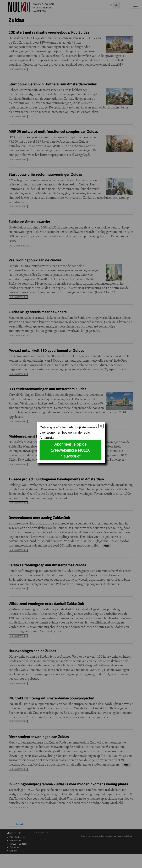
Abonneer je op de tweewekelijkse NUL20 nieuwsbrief (70, 450)
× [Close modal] (101, 426)
